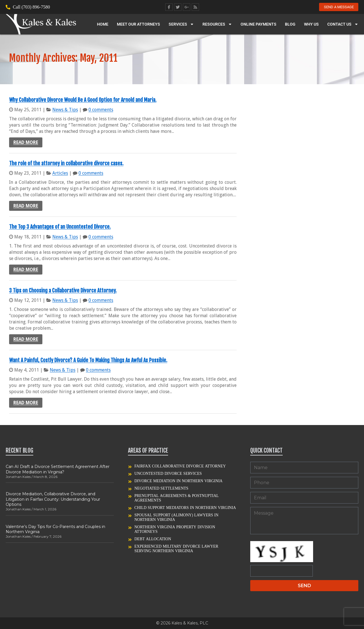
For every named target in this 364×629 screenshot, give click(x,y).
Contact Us (343, 25)
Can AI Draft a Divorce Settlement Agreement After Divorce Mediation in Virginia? (58, 469)
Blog (290, 25)
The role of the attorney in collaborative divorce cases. (66, 163)
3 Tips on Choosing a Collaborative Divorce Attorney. (63, 290)
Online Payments (258, 25)
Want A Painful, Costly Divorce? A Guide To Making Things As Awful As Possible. (88, 360)
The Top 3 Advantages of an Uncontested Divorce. (60, 227)
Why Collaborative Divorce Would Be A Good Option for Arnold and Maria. (83, 100)
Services (181, 25)
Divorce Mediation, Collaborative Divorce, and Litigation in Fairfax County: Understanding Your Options (53, 499)
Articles (60, 173)
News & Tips (65, 110)
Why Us (311, 25)
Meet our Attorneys (138, 25)
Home (103, 25)
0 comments (101, 110)
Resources (217, 25)
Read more (26, 142)
